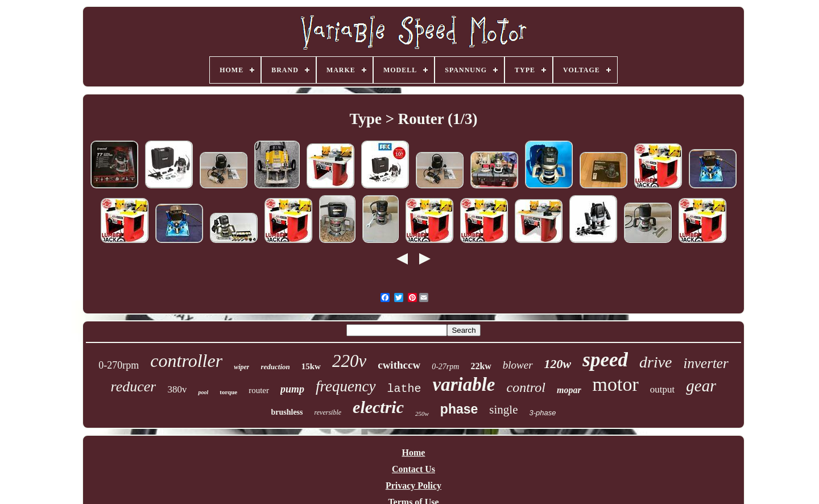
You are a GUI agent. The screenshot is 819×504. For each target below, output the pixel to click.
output (662, 389)
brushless (287, 412)
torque (228, 392)
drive (656, 362)
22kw (481, 366)
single (503, 410)
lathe (404, 389)
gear (701, 386)
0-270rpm (119, 365)
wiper (241, 367)
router (259, 390)
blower (518, 365)
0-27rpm (445, 367)
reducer (134, 387)
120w (558, 364)
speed (605, 360)
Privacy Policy (413, 486)
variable (464, 385)
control (526, 387)
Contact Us (413, 469)
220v (349, 361)
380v (177, 389)
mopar (569, 390)
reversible (328, 412)
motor (616, 384)
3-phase (543, 413)
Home (414, 453)
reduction (275, 367)
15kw (311, 366)
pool (203, 392)
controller (186, 361)
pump (292, 389)
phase (459, 409)
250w (422, 414)
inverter (706, 363)
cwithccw (399, 365)
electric (378, 407)
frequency (346, 386)
